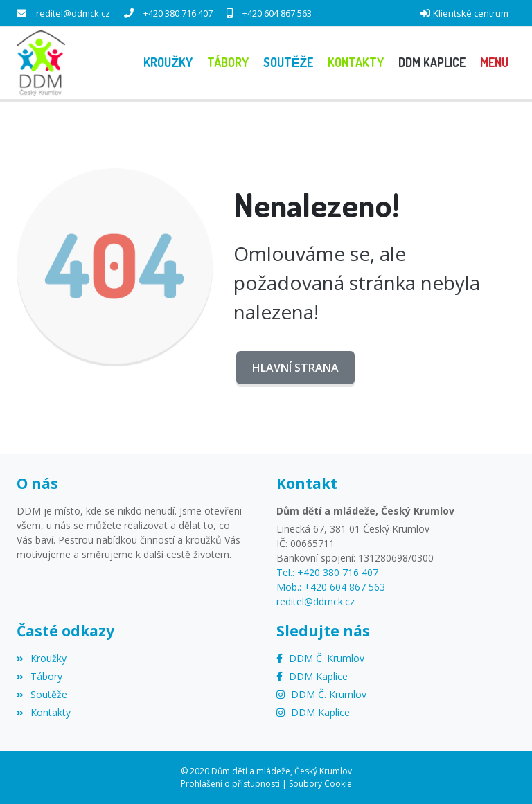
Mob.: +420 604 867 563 (331, 587)
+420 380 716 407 (178, 13)
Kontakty (44, 712)
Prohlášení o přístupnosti (230, 784)
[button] (494, 63)
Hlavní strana (295, 368)
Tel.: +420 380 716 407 (327, 572)
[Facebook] (320, 658)
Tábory (39, 676)
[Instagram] (321, 694)
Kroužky (42, 658)
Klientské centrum (471, 13)
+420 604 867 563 (277, 13)
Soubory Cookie (320, 784)
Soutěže (42, 694)
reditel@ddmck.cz (73, 13)
